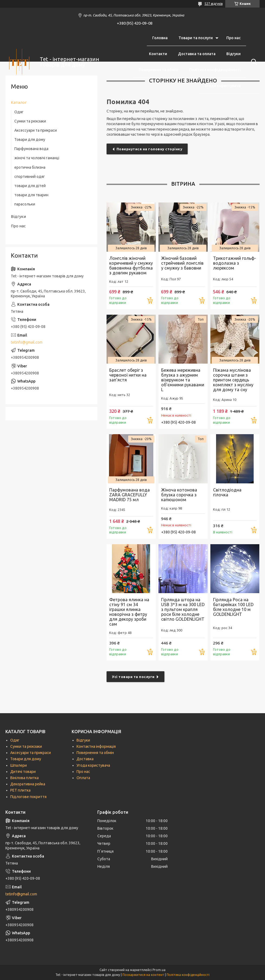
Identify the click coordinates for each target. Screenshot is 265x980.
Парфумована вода (31, 149)
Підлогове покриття (28, 797)
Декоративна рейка (28, 784)
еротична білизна (30, 167)
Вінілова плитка (24, 778)
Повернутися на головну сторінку (150, 149)
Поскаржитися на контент (143, 975)
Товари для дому (30, 139)
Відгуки (233, 54)
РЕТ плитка (20, 790)
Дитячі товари (23, 772)
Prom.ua (159, 970)
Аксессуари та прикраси (36, 130)
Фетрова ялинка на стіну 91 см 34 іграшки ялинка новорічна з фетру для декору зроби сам (129, 612)
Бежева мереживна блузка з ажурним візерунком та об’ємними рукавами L (183, 380)
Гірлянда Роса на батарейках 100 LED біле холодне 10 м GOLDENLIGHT (233, 607)
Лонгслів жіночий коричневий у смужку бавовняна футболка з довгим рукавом (131, 265)
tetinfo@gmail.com (27, 342)
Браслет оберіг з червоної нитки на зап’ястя (128, 375)
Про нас (233, 38)
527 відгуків (213, 4)
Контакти (158, 54)
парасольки (25, 204)
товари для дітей (30, 186)
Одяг (19, 112)
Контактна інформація (96, 746)
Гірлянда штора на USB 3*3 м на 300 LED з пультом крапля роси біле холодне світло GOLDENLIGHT (183, 609)
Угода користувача (223, 86)
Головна (160, 38)
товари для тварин (31, 195)
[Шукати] (253, 62)
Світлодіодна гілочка (227, 492)
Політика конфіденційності (215, 70)
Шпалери (19, 765)
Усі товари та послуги (133, 677)
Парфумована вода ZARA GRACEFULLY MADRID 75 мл (130, 495)
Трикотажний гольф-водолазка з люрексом (235, 263)
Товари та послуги (196, 38)
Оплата (83, 778)
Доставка (85, 759)
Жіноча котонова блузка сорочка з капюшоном (179, 495)
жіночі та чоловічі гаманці (37, 158)
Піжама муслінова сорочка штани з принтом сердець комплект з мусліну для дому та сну (233, 380)
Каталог (19, 102)
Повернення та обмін (158, 70)
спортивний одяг (30, 177)
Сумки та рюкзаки (30, 121)
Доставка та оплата (197, 54)
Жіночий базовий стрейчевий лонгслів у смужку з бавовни (182, 263)
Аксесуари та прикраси (31, 753)
